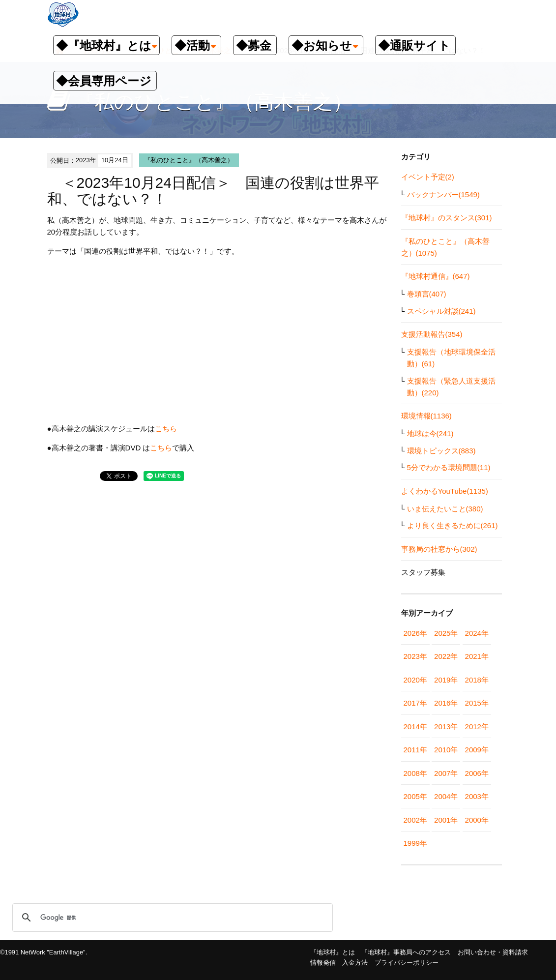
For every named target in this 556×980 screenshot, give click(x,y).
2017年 (415, 703)
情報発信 (323, 963)
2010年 (446, 750)
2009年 (477, 750)
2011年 (415, 750)
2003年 (477, 796)
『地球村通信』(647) (436, 276)
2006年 (477, 773)
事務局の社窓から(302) (439, 549)
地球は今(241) (430, 433)
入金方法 (355, 963)
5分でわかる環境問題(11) (449, 467)
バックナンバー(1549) (443, 194)
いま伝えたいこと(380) (445, 509)
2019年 (446, 680)
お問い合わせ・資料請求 (493, 952)
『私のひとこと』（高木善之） (189, 160)
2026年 (415, 633)
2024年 (477, 633)
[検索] (171, 918)
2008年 (415, 773)
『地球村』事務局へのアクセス (406, 952)
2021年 (477, 656)
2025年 (446, 633)
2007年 (446, 773)
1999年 (415, 843)
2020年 (415, 680)
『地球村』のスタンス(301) (447, 218)
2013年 (446, 727)
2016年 (446, 703)
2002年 (415, 820)
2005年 (415, 796)
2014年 (415, 727)
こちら (166, 429)
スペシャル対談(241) (441, 311)
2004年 (446, 796)
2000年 (477, 820)
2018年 (477, 680)
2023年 (415, 656)
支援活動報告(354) (432, 334)
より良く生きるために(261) (453, 525)
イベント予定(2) (428, 177)
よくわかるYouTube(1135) (445, 491)
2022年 (446, 656)
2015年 (477, 703)
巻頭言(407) (427, 294)
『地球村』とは (333, 952)
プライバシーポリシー (407, 963)
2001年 (446, 820)
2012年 (477, 727)
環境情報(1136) (426, 416)
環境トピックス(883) (441, 451)
